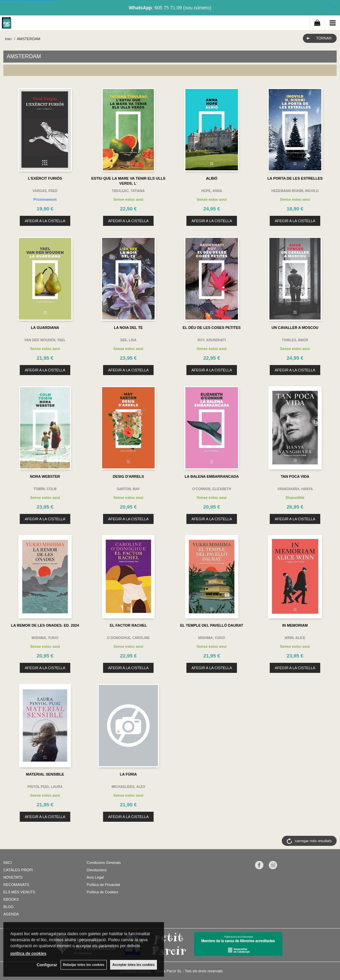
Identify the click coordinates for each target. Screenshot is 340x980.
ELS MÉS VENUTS (19, 892)
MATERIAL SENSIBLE (45, 774)
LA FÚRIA (128, 774)
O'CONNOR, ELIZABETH (211, 489)
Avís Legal (95, 877)
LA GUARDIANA (45, 328)
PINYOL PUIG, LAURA (45, 787)
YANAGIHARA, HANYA (295, 489)
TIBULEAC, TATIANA (128, 191)
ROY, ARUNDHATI (211, 340)
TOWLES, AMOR (295, 340)
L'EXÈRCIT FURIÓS (45, 178)
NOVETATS (13, 877)
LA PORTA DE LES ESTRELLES (295, 178)
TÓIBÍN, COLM (45, 489)
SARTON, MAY (128, 489)
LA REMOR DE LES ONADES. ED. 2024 (45, 625)
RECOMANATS (16, 885)
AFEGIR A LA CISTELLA (45, 221)
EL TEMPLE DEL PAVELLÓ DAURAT (211, 625)
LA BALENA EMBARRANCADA (212, 476)
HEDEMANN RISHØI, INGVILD (295, 191)
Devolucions (97, 870)
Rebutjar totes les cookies (84, 965)
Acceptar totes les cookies (134, 965)
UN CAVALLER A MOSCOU (295, 328)
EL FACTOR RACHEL (128, 625)
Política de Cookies (102, 892)
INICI (8, 863)
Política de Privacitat (103, 885)
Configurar (47, 965)
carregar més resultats (313, 841)
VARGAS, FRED (45, 191)
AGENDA (11, 914)
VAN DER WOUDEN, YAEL (45, 340)
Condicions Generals (104, 863)
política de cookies (28, 954)
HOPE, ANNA (211, 191)
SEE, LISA (128, 340)
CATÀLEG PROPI (18, 870)
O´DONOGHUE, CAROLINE (129, 638)
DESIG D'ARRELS (128, 476)
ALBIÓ (211, 178)
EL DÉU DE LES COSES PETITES (212, 328)
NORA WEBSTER (45, 476)
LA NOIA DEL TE (128, 328)
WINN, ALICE (295, 638)
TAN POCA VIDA (295, 476)
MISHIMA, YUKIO (45, 638)
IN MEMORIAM (295, 625)
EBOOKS (11, 899)
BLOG (9, 907)
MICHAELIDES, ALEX (128, 787)
